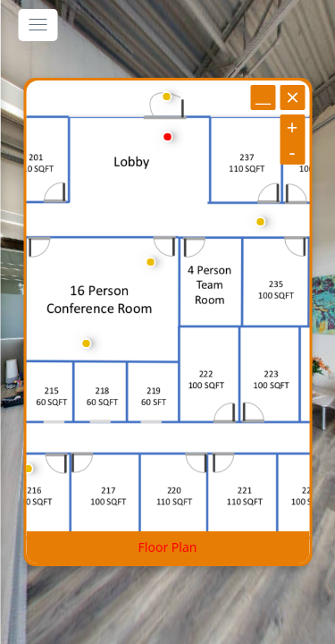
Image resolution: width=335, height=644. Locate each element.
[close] (292, 97)
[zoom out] (292, 152)
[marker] (167, 137)
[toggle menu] (38, 25)
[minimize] (263, 97)
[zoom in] (292, 127)
